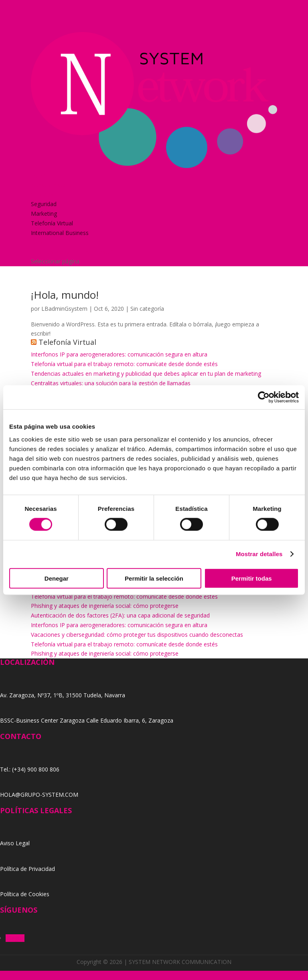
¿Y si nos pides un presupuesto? (72, 252)
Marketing (44, 214)
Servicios (42, 194)
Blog (37, 242)
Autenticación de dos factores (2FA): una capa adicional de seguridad (120, 615)
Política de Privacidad (27, 869)
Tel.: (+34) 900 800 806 (30, 769)
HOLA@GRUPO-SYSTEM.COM (39, 795)
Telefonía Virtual (52, 223)
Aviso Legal (15, 843)
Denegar (57, 578)
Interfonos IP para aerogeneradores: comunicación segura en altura (119, 354)
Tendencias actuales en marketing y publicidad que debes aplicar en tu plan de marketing (146, 374)
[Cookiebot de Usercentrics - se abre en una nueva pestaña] (264, 397)
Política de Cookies (25, 894)
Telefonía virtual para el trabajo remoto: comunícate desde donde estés (124, 364)
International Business (60, 233)
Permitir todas (252, 578)
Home (39, 175)
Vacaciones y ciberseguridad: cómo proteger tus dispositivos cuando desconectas (137, 635)
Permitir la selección (154, 578)
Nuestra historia (52, 185)
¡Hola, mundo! (65, 295)
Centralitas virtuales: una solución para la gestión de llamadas (111, 383)
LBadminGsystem (64, 309)
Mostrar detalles (259, 554)
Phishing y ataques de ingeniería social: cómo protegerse (105, 606)
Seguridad (44, 204)
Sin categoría (147, 309)
